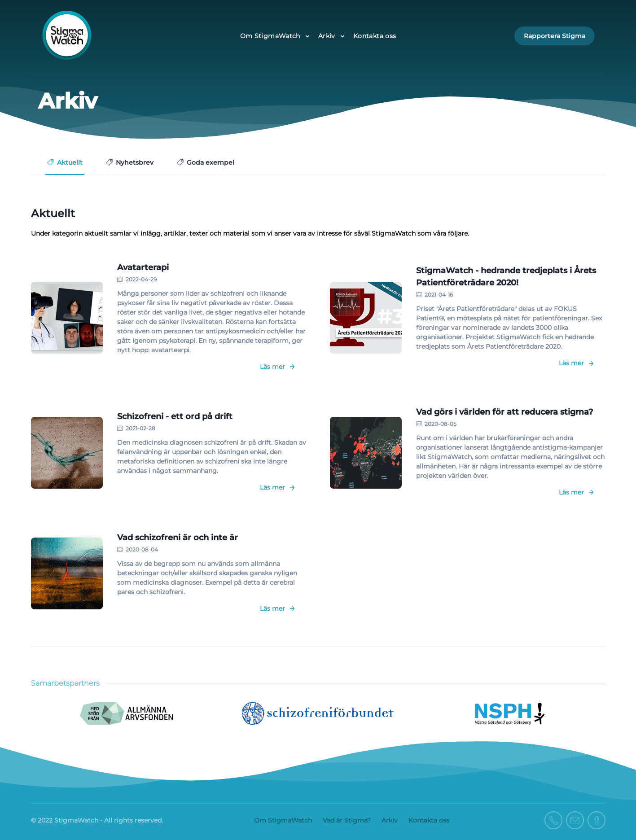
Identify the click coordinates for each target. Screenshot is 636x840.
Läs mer (278, 367)
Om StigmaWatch (283, 820)
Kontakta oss (375, 36)
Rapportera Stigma (555, 36)
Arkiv (390, 820)
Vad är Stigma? (347, 820)
